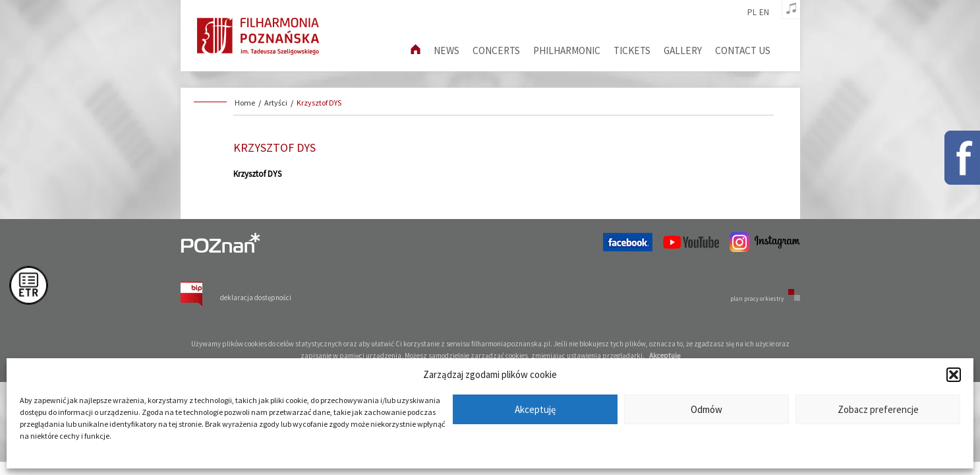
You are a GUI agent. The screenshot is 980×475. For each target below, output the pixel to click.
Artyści (276, 103)
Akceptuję (535, 409)
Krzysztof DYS (319, 103)
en (764, 13)
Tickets (632, 50)
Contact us (743, 50)
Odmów (706, 409)
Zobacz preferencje (878, 409)
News (447, 50)
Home (245, 103)
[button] (954, 375)
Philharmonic (567, 50)
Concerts (496, 50)
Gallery (683, 50)
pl (752, 13)
